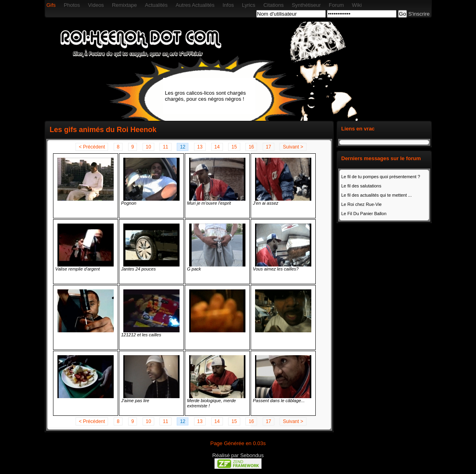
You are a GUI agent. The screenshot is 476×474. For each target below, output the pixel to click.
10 (148, 147)
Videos (96, 5)
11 (165, 147)
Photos (72, 5)
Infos (228, 5)
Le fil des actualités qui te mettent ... (377, 195)
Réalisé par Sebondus (238, 455)
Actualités (156, 5)
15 (234, 147)
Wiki (357, 5)
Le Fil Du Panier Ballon (364, 214)
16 (251, 147)
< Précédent (92, 147)
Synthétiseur (306, 5)
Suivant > (293, 147)
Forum (336, 5)
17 (269, 147)
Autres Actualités (195, 5)
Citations (274, 5)
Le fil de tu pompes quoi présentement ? (381, 177)
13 (200, 147)
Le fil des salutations (362, 186)
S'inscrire (419, 14)
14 (217, 147)
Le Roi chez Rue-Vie (362, 204)
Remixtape (125, 5)
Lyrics (248, 5)
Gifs (51, 5)
